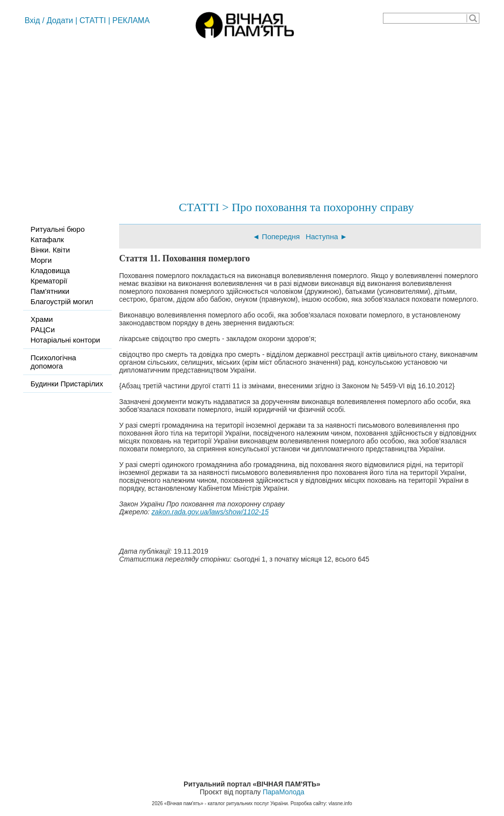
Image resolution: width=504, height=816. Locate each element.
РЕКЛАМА (131, 20)
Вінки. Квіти (50, 250)
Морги (41, 260)
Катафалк (47, 239)
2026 (157, 803)
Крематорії (49, 281)
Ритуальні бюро (58, 229)
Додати (60, 20)
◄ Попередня (276, 236)
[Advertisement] (252, 116)
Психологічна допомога (53, 362)
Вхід (32, 20)
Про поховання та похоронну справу (323, 207)
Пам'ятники (50, 291)
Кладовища (50, 270)
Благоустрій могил (62, 301)
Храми (42, 319)
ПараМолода (283, 792)
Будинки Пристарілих (67, 384)
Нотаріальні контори (65, 340)
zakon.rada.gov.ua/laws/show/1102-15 (210, 512)
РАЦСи (43, 330)
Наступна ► (327, 236)
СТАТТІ (93, 20)
